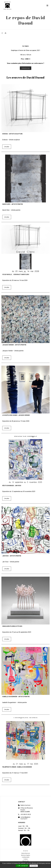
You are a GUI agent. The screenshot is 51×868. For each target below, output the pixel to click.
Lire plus (7, 147)
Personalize (34, 866)
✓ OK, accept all (22, 866)
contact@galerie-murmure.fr (26, 818)
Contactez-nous (26, 68)
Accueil (17, 28)
